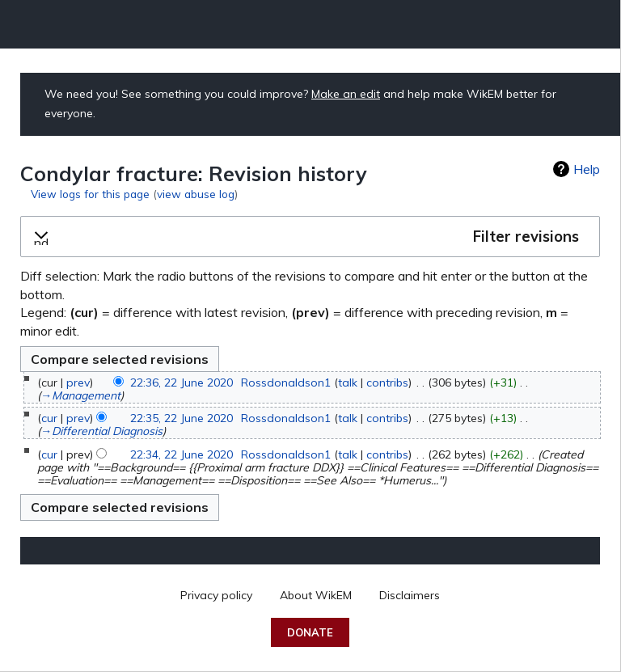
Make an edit (346, 94)
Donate (310, 632)
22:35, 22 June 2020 (182, 418)
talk (348, 382)
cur (49, 418)
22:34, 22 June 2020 (182, 454)
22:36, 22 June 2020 (182, 382)
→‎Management (80, 395)
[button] (310, 237)
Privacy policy (216, 595)
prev (78, 382)
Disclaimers (410, 595)
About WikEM (316, 595)
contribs (387, 382)
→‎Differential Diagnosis (101, 431)
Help (587, 169)
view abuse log (196, 194)
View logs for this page (90, 194)
